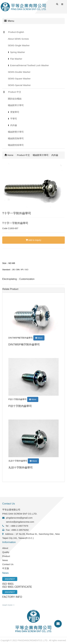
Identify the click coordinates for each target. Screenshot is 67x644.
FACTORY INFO (12, 597)
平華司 (14, 119)
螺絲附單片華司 (16, 105)
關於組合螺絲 (15, 99)
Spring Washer (18, 52)
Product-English (16, 32)
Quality (6, 552)
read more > (8, 605)
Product (6, 556)
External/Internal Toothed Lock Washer (30, 65)
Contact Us (8, 564)
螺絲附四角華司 (16, 138)
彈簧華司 (15, 112)
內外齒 (14, 125)
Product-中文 (15, 92)
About (5, 548)
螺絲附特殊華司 (16, 145)
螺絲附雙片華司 (16, 132)
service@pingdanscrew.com (20, 522)
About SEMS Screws (18, 39)
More (39, 338)
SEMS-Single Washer (19, 45)
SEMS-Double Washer (19, 72)
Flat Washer (16, 59)
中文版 (6, 568)
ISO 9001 (8, 584)
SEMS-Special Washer (19, 85)
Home (9, 155)
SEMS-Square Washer (19, 79)
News (5, 560)
